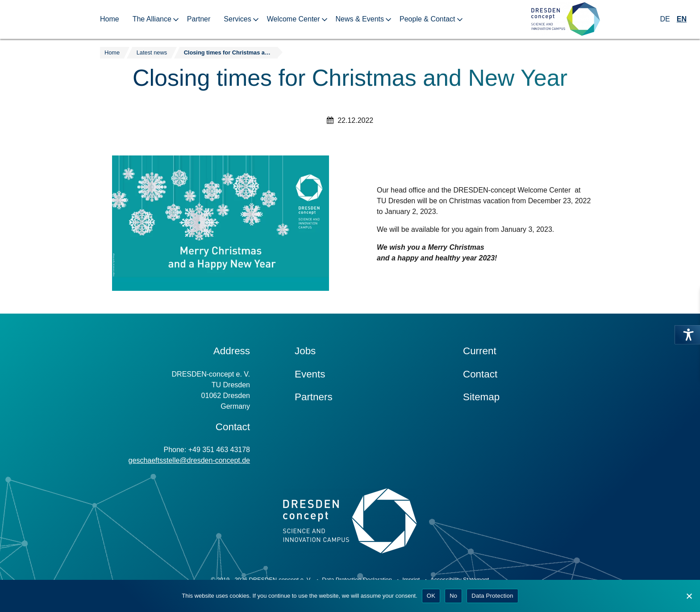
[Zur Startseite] (566, 19)
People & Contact (427, 19)
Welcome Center (294, 19)
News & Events (360, 19)
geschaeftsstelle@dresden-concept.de (189, 460)
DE (665, 19)
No (453, 596)
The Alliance (152, 19)
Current (480, 351)
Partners (314, 397)
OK (431, 596)
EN (682, 19)
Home (110, 19)
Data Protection (492, 596)
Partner (199, 19)
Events (310, 374)
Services (237, 19)
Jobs (305, 351)
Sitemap (481, 397)
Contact (480, 374)
